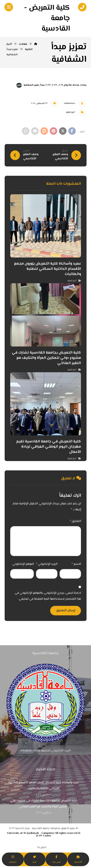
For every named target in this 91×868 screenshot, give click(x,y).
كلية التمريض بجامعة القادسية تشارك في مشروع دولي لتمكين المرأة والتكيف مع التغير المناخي (44, 804)
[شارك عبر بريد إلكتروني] (35, 131)
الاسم (76, 564)
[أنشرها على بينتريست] (53, 131)
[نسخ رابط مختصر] (26, 131)
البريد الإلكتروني (47, 564)
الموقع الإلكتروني (23, 564)
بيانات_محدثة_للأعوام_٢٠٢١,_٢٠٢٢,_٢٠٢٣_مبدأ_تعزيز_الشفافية (55, 85)
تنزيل (19, 85)
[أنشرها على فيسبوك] (72, 131)
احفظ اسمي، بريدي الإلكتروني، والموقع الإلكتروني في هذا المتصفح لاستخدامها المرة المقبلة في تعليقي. (48, 596)
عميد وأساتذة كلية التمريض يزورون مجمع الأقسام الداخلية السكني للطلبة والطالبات (44, 786)
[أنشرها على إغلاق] (63, 131)
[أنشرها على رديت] (44, 131)
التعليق (75, 521)
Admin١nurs (69, 103)
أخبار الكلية (70, 112)
